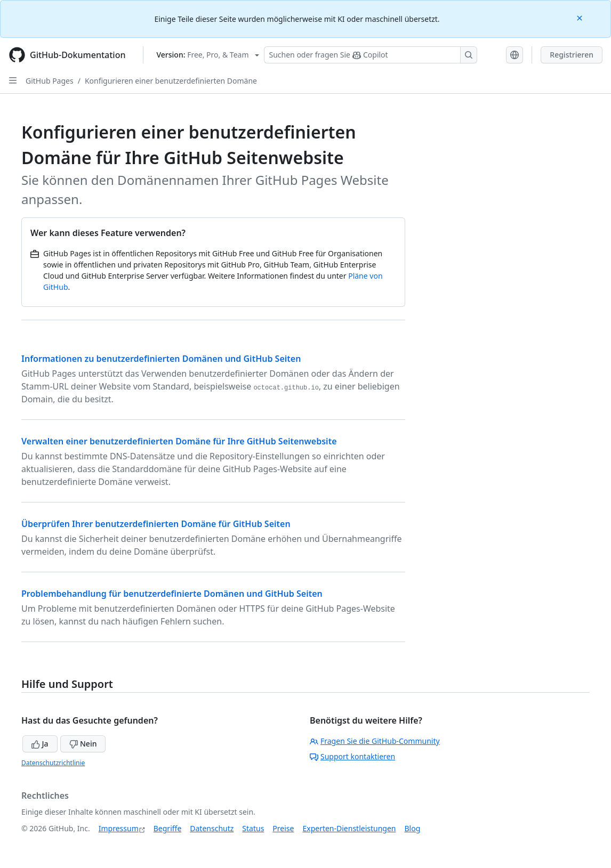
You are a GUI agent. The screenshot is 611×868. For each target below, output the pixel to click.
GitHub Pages (50, 81)
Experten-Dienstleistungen (349, 828)
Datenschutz (212, 828)
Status (253, 828)
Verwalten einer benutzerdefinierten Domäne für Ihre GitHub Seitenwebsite (179, 441)
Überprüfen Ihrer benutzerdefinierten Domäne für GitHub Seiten (156, 524)
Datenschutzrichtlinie (53, 763)
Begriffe (168, 828)
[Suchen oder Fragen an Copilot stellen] (371, 55)
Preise (283, 828)
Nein (83, 744)
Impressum (119, 828)
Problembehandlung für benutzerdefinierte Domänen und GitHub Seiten (172, 594)
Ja (40, 744)
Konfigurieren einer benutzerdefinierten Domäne (171, 81)
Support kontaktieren (352, 756)
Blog (413, 828)
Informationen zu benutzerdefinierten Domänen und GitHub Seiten (161, 359)
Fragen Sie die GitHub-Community (375, 741)
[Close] (581, 17)
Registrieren (572, 55)
